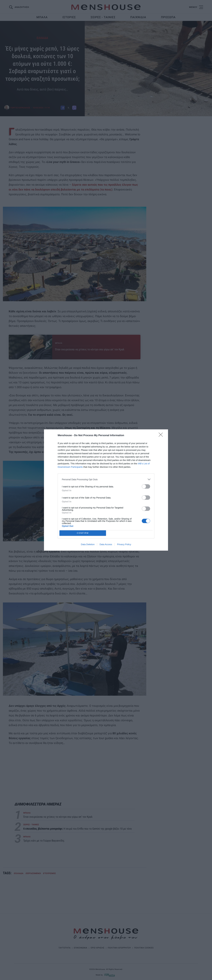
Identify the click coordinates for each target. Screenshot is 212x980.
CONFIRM (83, 533)
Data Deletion (88, 544)
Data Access (106, 544)
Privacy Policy (124, 544)
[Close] (162, 436)
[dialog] (106, 490)
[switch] (146, 486)
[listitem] (106, 479)
